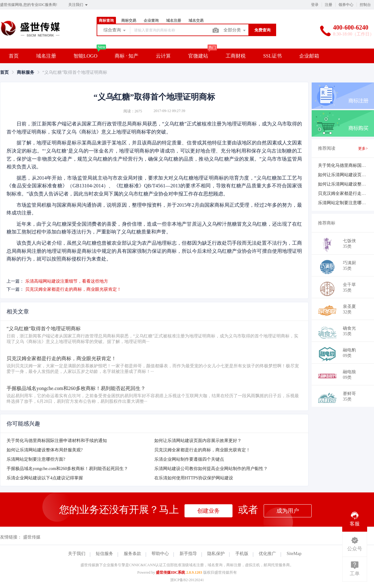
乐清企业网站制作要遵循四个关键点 (189, 459)
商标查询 (106, 21)
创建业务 (209, 511)
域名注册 (174, 21)
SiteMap (294, 554)
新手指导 (188, 554)
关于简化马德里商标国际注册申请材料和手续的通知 (57, 441)
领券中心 (346, 5)
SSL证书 (272, 56)
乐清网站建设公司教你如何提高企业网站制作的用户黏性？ (211, 469)
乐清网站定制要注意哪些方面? (36, 459)
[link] (4, 72)
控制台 (365, 5)
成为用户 (288, 511)
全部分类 (235, 31)
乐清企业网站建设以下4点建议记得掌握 (45, 478)
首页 (14, 56)
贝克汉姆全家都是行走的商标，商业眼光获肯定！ (73, 289)
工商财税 (236, 56)
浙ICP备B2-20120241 (187, 580)
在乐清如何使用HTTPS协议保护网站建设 (194, 478)
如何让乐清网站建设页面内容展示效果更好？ (198, 441)
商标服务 (26, 72)
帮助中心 (160, 554)
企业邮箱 (309, 56)
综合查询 (115, 31)
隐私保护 (216, 554)
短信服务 (104, 554)
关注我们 (78, 5)
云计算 (163, 56)
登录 (315, 5)
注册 (328, 5)
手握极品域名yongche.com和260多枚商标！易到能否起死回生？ (67, 469)
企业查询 (151, 21)
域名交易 (196, 21)
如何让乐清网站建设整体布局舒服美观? (45, 450)
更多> (363, 148)
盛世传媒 (32, 537)
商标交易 (129, 21)
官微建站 (198, 56)
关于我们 (77, 554)
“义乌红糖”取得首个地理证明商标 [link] (75, 72)
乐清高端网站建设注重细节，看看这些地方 (67, 281)
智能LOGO (85, 56)
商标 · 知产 (127, 56)
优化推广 (267, 554)
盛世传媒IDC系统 (170, 572)
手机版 (242, 554)
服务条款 (132, 554)
